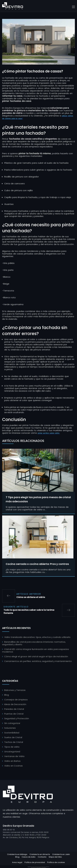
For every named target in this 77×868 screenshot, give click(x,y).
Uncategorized (12, 752)
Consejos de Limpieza (16, 700)
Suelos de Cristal (13, 737)
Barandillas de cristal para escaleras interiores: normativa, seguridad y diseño (34, 643)
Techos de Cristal (14, 742)
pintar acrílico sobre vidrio (49, 433)
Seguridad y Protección (17, 718)
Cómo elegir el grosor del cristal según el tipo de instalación (36, 656)
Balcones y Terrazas (15, 690)
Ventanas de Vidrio (14, 756)
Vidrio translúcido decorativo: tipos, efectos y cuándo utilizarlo (37, 637)
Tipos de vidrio (12, 747)
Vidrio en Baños (12, 761)
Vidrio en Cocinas (13, 766)
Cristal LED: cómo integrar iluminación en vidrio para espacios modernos (36, 650)
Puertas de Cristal (14, 714)
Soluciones (10, 728)
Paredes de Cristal (14, 709)
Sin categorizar (12, 723)
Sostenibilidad (12, 733)
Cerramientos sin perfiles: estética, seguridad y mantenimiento (38, 661)
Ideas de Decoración (15, 704)
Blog (7, 695)
